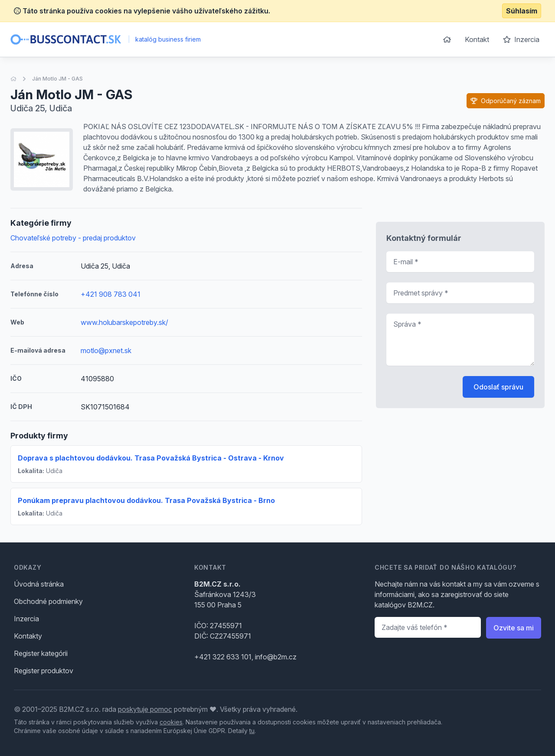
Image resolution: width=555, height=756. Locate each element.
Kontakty (28, 636)
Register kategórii (41, 653)
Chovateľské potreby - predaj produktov (73, 238)
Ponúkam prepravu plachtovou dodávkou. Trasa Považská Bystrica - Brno (146, 500)
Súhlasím (522, 11)
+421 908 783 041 (111, 294)
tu (252, 731)
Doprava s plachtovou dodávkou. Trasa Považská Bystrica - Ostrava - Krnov (151, 458)
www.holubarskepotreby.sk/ (124, 322)
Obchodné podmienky (48, 601)
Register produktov (44, 671)
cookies (171, 722)
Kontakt (477, 39)
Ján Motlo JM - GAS (57, 79)
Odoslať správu (498, 387)
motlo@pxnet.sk (106, 350)
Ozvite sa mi (514, 628)
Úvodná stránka (39, 584)
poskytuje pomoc (145, 709)
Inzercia (521, 39)
